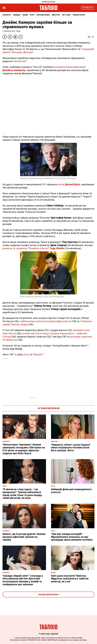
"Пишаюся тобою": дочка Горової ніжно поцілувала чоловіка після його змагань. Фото (70, 448)
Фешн (25, 15)
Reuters (38, 354)
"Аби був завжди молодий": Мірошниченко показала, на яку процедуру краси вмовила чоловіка (72, 537)
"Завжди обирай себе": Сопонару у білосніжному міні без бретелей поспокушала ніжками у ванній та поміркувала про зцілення (23, 580)
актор (69, 184)
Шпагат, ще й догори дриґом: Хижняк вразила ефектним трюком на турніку (24, 537)
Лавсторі (56, 15)
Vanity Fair (20, 61)
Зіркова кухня (43, 15)
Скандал (17, 15)
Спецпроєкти (79, 15)
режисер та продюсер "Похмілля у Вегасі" (34, 248)
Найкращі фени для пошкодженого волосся (71, 491)
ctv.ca (26, 354)
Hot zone (66, 15)
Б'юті (32, 15)
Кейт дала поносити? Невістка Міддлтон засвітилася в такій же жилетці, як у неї (70, 579)
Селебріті (7, 15)
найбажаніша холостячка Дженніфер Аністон (46, 321)
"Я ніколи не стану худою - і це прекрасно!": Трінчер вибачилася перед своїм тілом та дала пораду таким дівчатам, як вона (22, 494)
